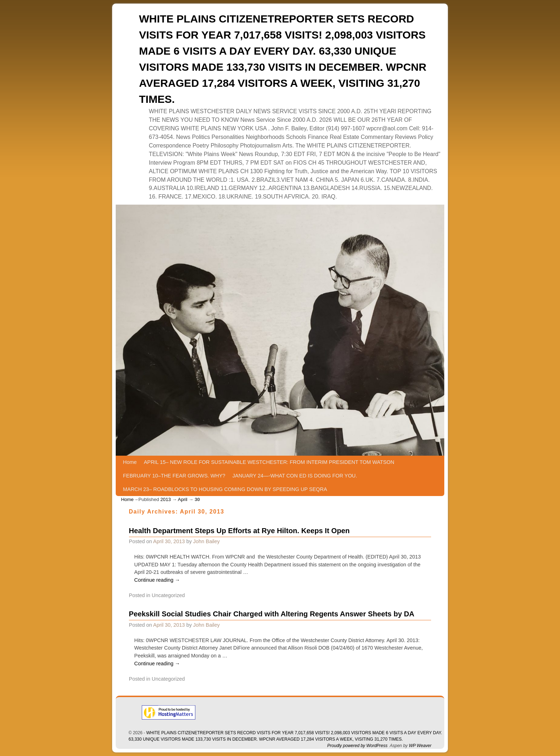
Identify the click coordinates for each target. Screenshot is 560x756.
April (182, 499)
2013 (166, 499)
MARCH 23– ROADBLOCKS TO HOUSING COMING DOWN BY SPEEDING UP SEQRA (225, 489)
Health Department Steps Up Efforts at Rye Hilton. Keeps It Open (239, 531)
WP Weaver (420, 746)
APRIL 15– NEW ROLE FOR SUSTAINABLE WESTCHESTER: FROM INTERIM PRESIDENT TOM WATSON (269, 462)
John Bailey (206, 541)
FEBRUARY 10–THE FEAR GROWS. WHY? (174, 476)
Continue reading (157, 580)
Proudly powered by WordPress (357, 746)
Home (130, 462)
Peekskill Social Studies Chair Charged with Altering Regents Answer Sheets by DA (272, 614)
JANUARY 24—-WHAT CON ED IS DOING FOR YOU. (295, 476)
